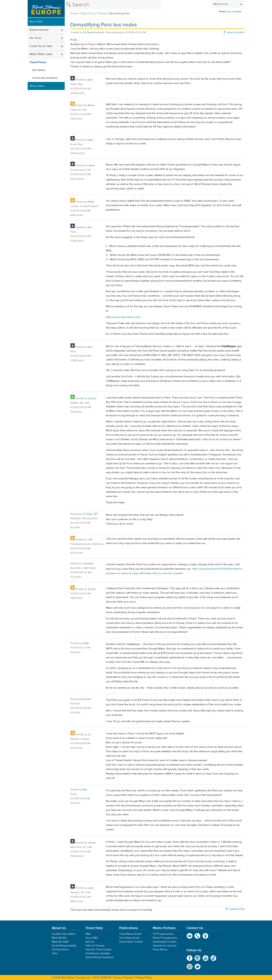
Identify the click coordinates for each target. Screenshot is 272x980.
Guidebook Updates (98, 953)
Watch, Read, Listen (41, 54)
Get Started (39, 70)
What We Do (59, 938)
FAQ (88, 934)
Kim (90, 227)
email (190, 936)
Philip (91, 202)
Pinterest (190, 967)
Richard (87, 699)
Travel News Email (130, 934)
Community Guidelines (45, 78)
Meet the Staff (60, 942)
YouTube (206, 958)
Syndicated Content (165, 942)
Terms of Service (123, 977)
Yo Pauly (88, 32)
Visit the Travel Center (99, 949)
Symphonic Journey (165, 946)
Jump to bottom (236, 32)
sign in (230, 12)
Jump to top (237, 909)
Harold (92, 843)
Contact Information (64, 934)
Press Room (160, 949)
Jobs (55, 953)
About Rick (36, 22)
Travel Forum (88, 13)
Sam (90, 80)
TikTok (214, 958)
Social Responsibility (64, 946)
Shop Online (37, 86)
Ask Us (90, 942)
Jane (91, 888)
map (206, 936)
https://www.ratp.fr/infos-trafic (123, 317)
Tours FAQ (92, 938)
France (102, 13)
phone (198, 936)
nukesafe (88, 564)
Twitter (198, 967)
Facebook (190, 958)
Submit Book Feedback (100, 957)
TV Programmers (163, 934)
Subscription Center (131, 942)
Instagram (198, 958)
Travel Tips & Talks (41, 46)
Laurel (91, 165)
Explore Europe (39, 30)
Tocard (92, 589)
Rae (85, 790)
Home (74, 13)
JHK (90, 540)
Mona (91, 105)
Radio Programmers (165, 938)
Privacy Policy (144, 977)
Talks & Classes (95, 946)
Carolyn (92, 398)
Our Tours (35, 38)
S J (90, 735)
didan (86, 643)
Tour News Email (129, 938)
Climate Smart (60, 949)
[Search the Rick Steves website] (113, 5)
